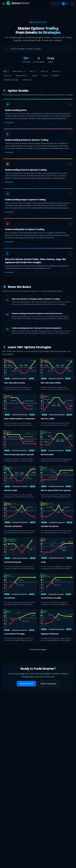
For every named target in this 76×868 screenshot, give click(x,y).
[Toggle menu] (4, 4)
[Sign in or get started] (72, 4)
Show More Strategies (38, 650)
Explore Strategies (48, 684)
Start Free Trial (26, 684)
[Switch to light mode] (65, 4)
